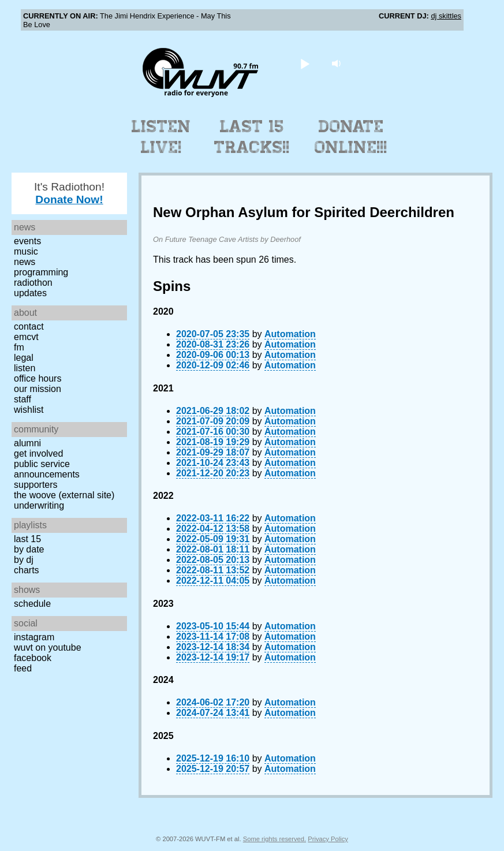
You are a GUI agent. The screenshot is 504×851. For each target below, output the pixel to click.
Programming (41, 272)
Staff (23, 399)
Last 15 (27, 539)
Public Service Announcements (47, 469)
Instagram (34, 637)
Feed (23, 668)
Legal (24, 358)
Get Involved (38, 454)
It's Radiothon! (69, 193)
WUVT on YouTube (48, 647)
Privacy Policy (328, 839)
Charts (27, 570)
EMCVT (26, 337)
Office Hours (38, 378)
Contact (29, 326)
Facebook (33, 658)
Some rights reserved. (275, 839)
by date (29, 549)
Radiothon (33, 283)
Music (26, 251)
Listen (25, 368)
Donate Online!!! (351, 137)
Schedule (32, 604)
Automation (290, 334)
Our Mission (38, 389)
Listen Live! (161, 137)
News (25, 262)
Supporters (36, 485)
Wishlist (29, 410)
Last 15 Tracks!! (252, 137)
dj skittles (446, 16)
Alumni (27, 443)
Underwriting (39, 505)
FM (19, 347)
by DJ (24, 560)
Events (27, 241)
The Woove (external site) (64, 495)
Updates (30, 293)
